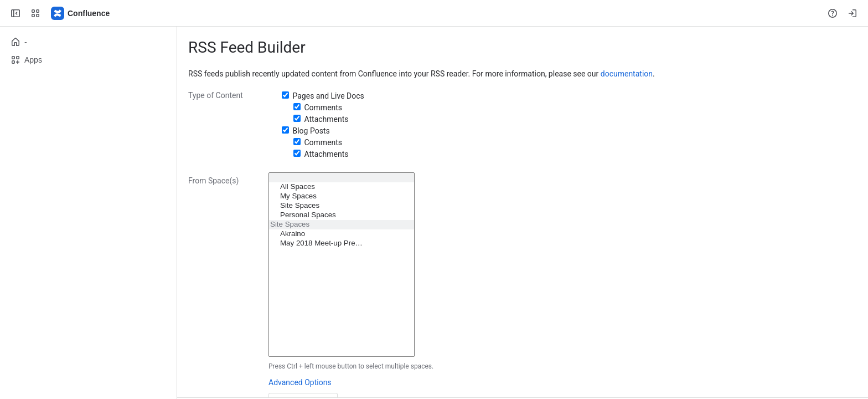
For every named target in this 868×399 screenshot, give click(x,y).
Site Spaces (342, 206)
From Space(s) (213, 181)
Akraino (342, 234)
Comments (323, 108)
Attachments (326, 119)
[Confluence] (81, 13)
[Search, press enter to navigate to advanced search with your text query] (432, 13)
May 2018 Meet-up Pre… (342, 244)
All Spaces (342, 187)
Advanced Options (300, 382)
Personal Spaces (342, 215)
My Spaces (342, 196)
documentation (627, 74)
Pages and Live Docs (328, 96)
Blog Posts (311, 131)
